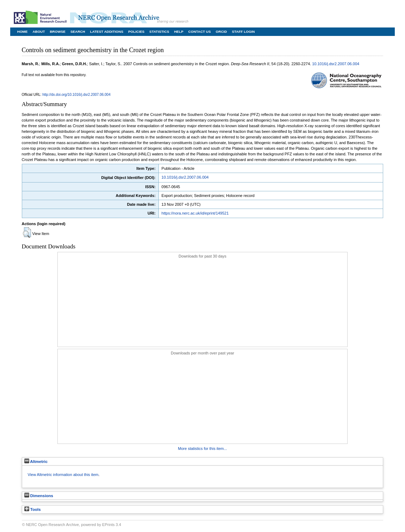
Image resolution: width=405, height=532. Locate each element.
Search (78, 32)
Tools (33, 509)
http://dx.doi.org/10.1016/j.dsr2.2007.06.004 (76, 95)
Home (23, 32)
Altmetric (36, 462)
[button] (27, 233)
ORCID (222, 32)
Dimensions (39, 496)
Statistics (159, 32)
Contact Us (200, 32)
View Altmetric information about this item (63, 475)
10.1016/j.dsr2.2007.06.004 (336, 64)
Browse (57, 32)
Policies (136, 32)
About (39, 32)
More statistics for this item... (202, 449)
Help (179, 32)
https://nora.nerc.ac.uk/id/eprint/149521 (195, 213)
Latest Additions (107, 32)
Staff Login (243, 32)
